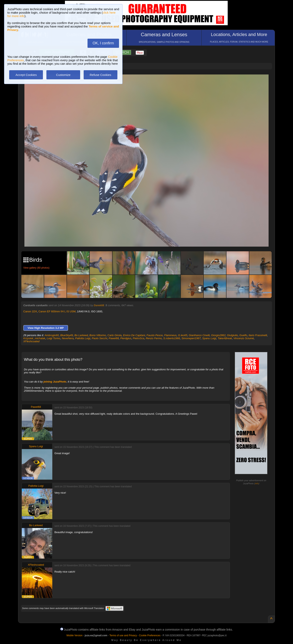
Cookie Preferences (150, 635)
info (257, 483)
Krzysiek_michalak (34, 338)
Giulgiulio (232, 335)
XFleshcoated (32, 341)
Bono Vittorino (98, 335)
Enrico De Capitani (134, 335)
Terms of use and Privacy (123, 635)
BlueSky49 (67, 335)
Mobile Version (75, 635)
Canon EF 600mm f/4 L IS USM (57, 311)
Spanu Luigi (209, 338)
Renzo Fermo (154, 338)
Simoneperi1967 (191, 338)
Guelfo (243, 335)
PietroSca (139, 338)
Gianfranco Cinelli (199, 335)
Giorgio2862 (218, 335)
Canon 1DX (30, 311)
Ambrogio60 (52, 335)
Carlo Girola (114, 335)
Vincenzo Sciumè (244, 338)
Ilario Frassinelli (258, 335)
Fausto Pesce (155, 335)
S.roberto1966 (172, 338)
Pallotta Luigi (83, 338)
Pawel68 (114, 338)
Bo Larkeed (81, 335)
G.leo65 (183, 335)
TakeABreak (225, 338)
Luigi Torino (53, 338)
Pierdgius (126, 338)
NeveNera (68, 338)
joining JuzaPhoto (55, 382)
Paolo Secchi (99, 338)
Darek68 (99, 305)
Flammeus (170, 335)
